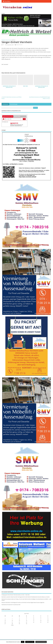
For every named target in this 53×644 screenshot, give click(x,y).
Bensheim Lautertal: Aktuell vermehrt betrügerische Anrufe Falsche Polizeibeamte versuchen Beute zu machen (26, 597)
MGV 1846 (25, 86)
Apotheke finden (17, 116)
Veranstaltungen (14, 104)
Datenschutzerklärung (41, 642)
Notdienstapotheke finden (8, 116)
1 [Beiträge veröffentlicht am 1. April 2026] (19, 617)
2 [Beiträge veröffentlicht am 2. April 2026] (27, 617)
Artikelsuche (5, 104)
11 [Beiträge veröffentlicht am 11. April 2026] (41, 619)
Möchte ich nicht (30, 642)
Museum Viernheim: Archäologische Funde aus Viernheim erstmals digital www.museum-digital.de (23, 603)
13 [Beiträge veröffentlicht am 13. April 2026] (5, 621)
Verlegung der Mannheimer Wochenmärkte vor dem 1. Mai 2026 (16, 595)
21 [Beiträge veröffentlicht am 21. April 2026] (12, 622)
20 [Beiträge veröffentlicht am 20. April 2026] (5, 622)
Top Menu (7, 1)
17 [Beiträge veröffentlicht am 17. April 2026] (34, 621)
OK (23, 642)
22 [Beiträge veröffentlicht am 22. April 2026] (19, 622)
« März (12, 625)
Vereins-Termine (19, 45)
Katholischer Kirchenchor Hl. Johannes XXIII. (9, 87)
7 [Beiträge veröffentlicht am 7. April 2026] (12, 619)
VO (3, 45)
